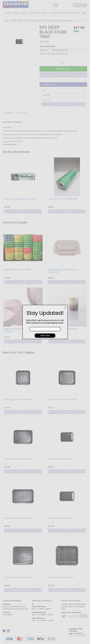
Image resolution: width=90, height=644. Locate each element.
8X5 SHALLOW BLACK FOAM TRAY (19, 518)
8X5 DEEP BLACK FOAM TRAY (61, 21)
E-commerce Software (75, 635)
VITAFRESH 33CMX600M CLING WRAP (21, 199)
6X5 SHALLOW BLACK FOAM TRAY (63, 400)
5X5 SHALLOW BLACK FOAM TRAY (19, 400)
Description (9, 113)
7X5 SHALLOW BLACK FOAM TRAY (19, 459)
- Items (79, 5)
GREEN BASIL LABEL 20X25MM (17, 270)
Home (7, 21)
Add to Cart (63, 69)
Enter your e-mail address (71, 612)
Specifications (22, 113)
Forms (16, 13)
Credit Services (34, 13)
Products (9, 13)
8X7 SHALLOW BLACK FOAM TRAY (19, 577)
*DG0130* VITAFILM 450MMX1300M (63, 199)
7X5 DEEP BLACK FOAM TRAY (61, 459)
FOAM (26, 21)
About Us (45, 13)
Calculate (63, 104)
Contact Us (54, 13)
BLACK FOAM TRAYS (39, 21)
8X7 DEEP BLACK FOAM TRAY (61, 577)
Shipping (24, 13)
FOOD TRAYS (17, 21)
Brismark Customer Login (70, 13)
